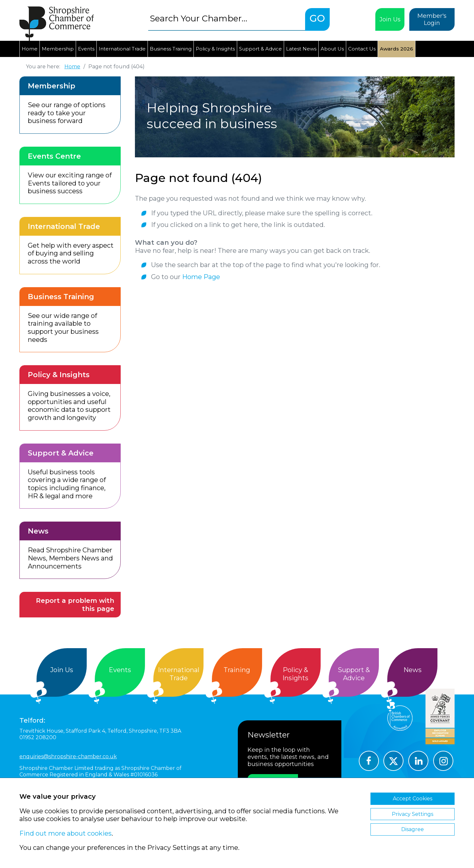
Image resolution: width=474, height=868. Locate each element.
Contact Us (362, 49)
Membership (58, 49)
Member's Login (432, 19)
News (413, 670)
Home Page (201, 277)
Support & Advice (260, 49)
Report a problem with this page (75, 605)
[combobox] (227, 18)
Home (30, 49)
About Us (332, 49)
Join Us (390, 19)
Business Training (171, 49)
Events (86, 49)
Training (237, 670)
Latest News (301, 49)
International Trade (122, 49)
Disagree (413, 829)
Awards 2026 (397, 49)
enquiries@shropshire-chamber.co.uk (68, 756)
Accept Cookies (413, 799)
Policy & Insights (215, 49)
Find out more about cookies (66, 833)
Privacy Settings (413, 814)
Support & (354, 674)
